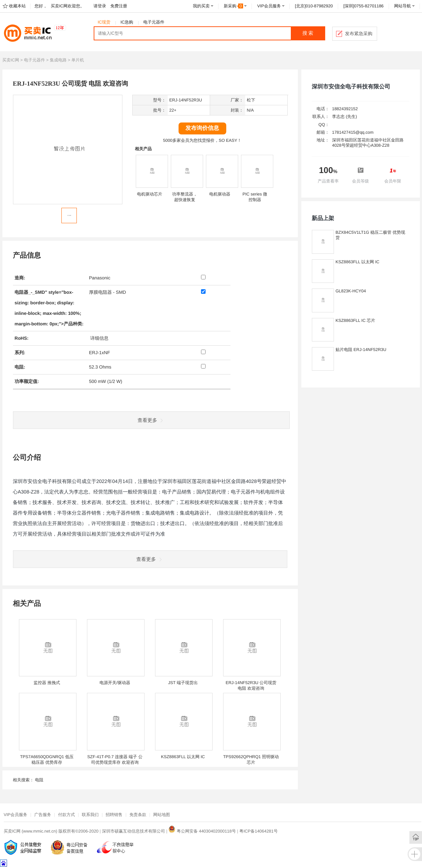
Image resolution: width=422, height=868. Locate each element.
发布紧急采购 (359, 34)
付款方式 (66, 815)
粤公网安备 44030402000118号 (202, 831)
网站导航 (403, 6)
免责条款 (138, 815)
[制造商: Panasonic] (203, 277)
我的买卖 (201, 6)
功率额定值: (27, 381)
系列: (20, 353)
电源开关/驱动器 (115, 683)
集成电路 (58, 60)
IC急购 (127, 22)
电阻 (39, 780)
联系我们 (90, 815)
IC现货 (104, 22)
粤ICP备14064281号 (258, 831)
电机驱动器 (220, 194)
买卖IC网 (11, 60)
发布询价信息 (202, 128)
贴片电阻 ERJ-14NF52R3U (361, 350)
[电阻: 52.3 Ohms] (203, 366)
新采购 (234, 6)
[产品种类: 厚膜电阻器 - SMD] (203, 291)
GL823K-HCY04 (351, 291)
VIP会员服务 (269, 6)
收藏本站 (18, 6)
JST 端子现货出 (183, 683)
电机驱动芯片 (150, 194)
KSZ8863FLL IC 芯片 (356, 320)
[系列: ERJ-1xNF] (203, 352)
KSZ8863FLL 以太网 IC (183, 757)
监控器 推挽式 (47, 683)
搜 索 (308, 33)
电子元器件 (154, 22)
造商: (20, 278)
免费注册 (119, 6)
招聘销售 (114, 815)
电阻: (20, 367)
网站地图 (162, 815)
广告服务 (43, 815)
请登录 (100, 6)
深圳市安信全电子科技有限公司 (351, 87)
